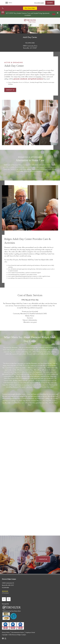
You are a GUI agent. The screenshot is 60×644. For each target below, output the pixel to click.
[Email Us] (3, 12)
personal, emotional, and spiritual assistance (28, 79)
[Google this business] (9, 599)
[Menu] (9, 3)
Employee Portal (30, 632)
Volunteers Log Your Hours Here (12, 611)
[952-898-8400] (3, 8)
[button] (58, 13)
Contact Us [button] (43, 559)
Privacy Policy (6, 632)
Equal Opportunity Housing (3, 639)
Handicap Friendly (6, 639)
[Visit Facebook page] (4, 599)
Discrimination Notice (18, 632)
